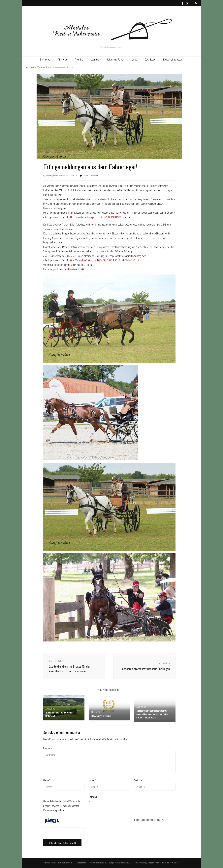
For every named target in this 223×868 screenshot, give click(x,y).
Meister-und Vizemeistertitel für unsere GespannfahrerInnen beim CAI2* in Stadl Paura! (152, 714)
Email (92, 780)
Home (26, 67)
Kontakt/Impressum (173, 60)
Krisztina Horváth (77, 269)
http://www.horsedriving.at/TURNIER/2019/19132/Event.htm (100, 217)
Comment (48, 748)
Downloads (150, 60)
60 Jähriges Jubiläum (101, 716)
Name (47, 780)
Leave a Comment (91, 176)
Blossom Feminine (137, 863)
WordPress (176, 863)
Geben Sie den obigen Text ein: (149, 820)
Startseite (45, 60)
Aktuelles (63, 60)
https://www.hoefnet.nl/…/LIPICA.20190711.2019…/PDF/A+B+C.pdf (104, 260)
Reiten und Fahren (115, 60)
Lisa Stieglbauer (52, 176)
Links (134, 60)
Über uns (95, 60)
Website (138, 780)
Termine (79, 60)
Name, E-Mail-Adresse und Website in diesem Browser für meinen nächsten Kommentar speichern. (62, 806)
